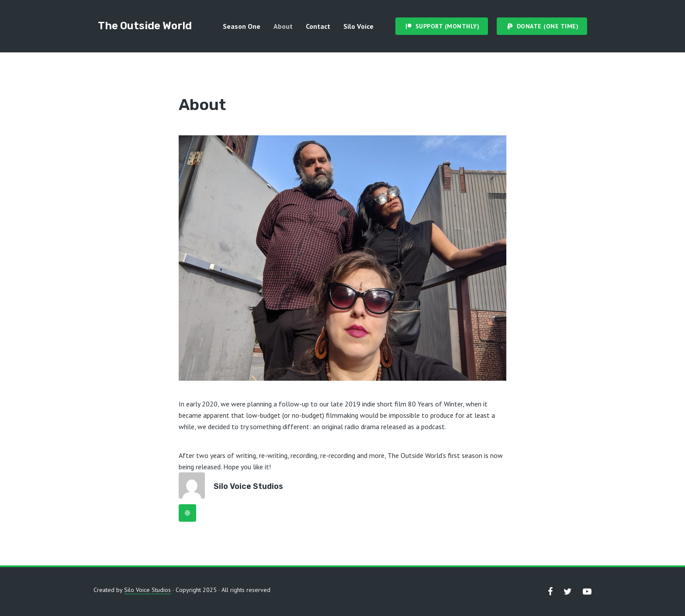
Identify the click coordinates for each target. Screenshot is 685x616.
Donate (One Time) (548, 26)
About (283, 26)
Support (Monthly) (448, 26)
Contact (318, 26)
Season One (242, 26)
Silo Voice (358, 26)
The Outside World (145, 26)
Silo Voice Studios (248, 486)
